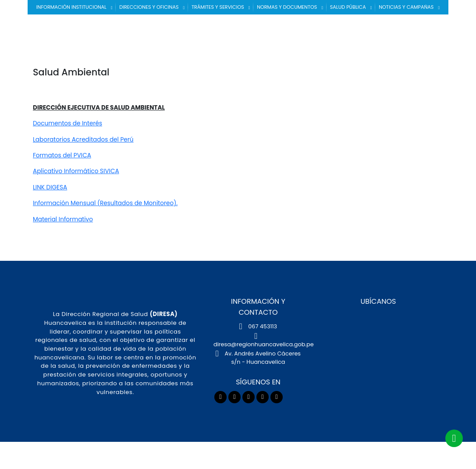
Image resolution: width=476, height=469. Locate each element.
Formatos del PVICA (62, 155)
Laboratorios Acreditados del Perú (83, 140)
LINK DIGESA (50, 187)
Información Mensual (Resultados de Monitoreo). (105, 203)
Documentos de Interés (67, 123)
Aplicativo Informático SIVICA (76, 171)
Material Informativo (63, 219)
